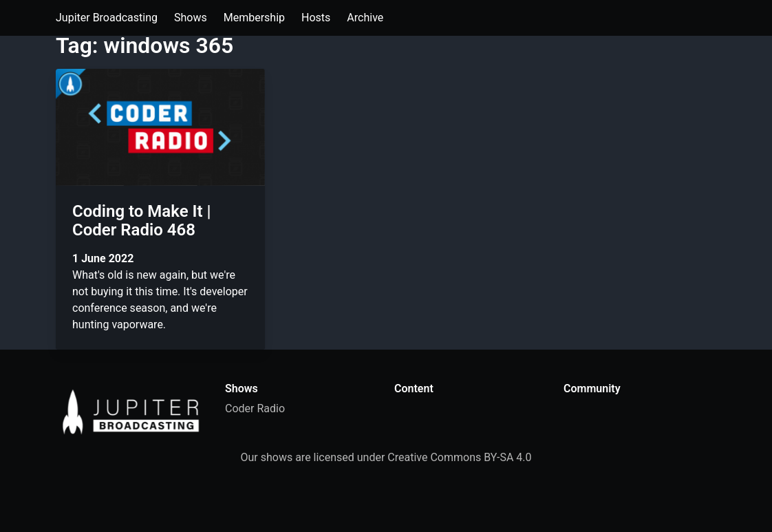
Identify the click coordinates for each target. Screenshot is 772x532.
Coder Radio (255, 408)
